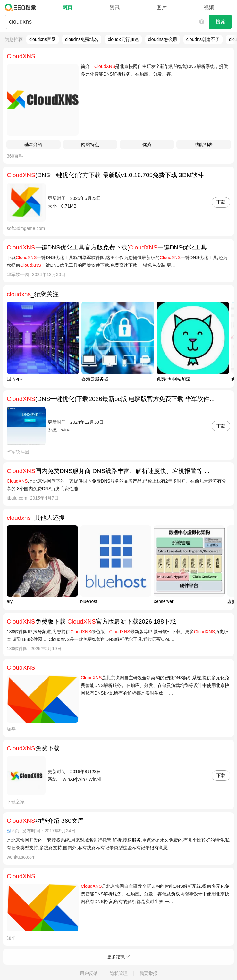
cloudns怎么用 (163, 39)
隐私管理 (119, 973)
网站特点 (90, 144)
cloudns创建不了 (203, 39)
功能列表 (204, 144)
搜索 (221, 22)
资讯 (114, 8)
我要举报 (148, 973)
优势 (147, 144)
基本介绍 (33, 144)
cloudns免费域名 (82, 39)
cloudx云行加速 (123, 39)
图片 (162, 8)
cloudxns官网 (42, 39)
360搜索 (22, 7)
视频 (209, 8)
